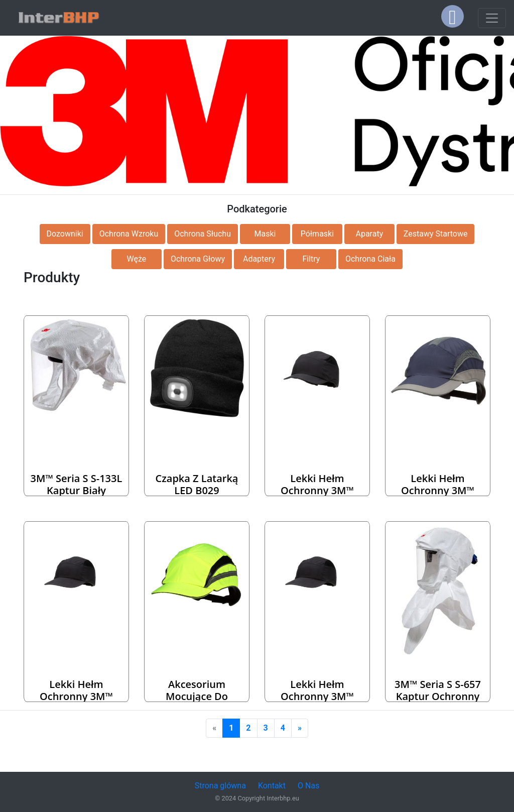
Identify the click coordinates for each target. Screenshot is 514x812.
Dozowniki (65, 234)
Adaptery (259, 259)
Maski (265, 234)
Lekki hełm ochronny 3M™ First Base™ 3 (438, 490)
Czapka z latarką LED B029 (197, 484)
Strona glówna (220, 786)
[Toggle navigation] (492, 18)
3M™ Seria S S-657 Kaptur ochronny (438, 690)
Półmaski (317, 234)
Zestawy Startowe (436, 234)
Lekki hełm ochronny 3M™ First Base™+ (317, 490)
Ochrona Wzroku (129, 234)
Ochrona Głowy (198, 259)
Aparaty (369, 234)
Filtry (311, 259)
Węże (137, 259)
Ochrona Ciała (370, 259)
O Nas (308, 786)
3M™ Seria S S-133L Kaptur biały (77, 484)
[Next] (300, 728)
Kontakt (272, 786)
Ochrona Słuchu (203, 234)
